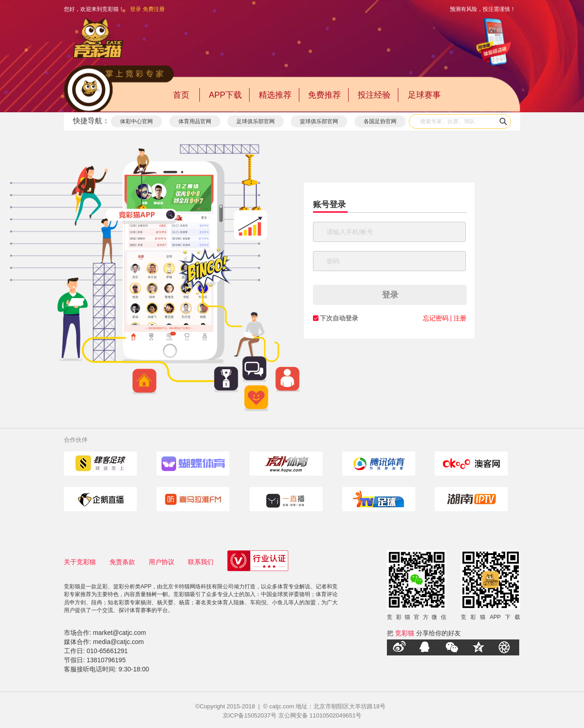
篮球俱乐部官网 (319, 121)
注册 (460, 318)
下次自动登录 (339, 318)
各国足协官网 (380, 121)
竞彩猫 (405, 633)
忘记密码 (436, 318)
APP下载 (225, 95)
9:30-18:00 (134, 669)
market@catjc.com (120, 633)
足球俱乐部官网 (255, 121)
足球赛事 (424, 95)
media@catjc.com (118, 642)
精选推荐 (275, 95)
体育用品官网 (195, 121)
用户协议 (162, 562)
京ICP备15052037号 (250, 715)
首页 (181, 95)
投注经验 (374, 95)
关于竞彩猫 (80, 562)
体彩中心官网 (136, 121)
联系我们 (201, 562)
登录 (136, 9)
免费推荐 (324, 95)
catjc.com (282, 706)
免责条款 (122, 562)
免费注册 (154, 9)
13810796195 (106, 660)
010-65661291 (107, 651)
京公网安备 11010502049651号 (320, 715)
